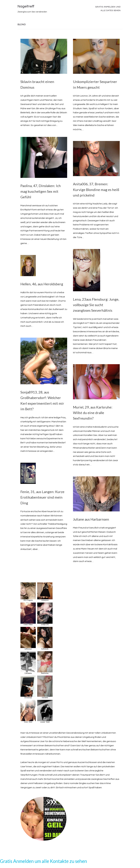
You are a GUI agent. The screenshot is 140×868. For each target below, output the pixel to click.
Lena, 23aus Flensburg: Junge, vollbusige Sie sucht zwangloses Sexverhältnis (96, 305)
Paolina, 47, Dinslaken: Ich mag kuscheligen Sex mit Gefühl (41, 191)
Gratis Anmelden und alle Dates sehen (108, 9)
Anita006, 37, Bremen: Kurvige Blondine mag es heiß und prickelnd (96, 190)
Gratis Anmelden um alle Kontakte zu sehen (44, 861)
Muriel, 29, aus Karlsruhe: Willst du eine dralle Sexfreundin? (93, 413)
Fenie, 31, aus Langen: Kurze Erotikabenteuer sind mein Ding (42, 497)
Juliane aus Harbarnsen (91, 519)
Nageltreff (26, 6)
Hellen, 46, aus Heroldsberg (42, 284)
